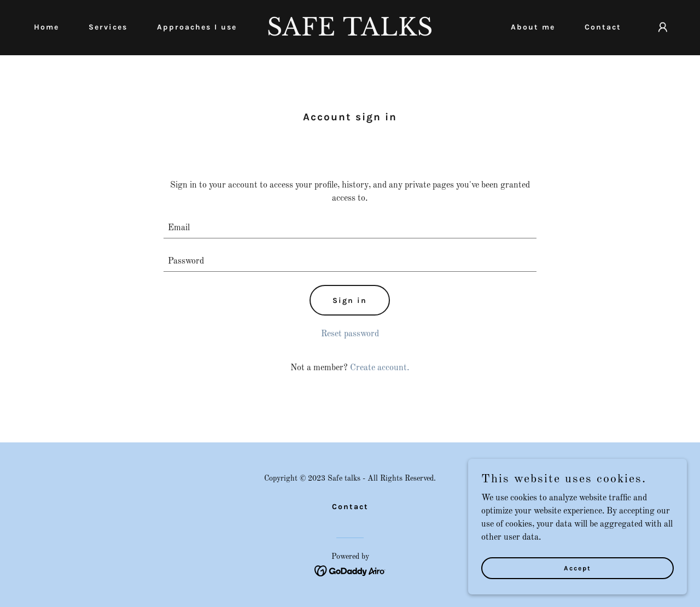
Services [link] (108, 27)
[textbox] (350, 228)
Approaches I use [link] (197, 27)
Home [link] (46, 27)
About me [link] (533, 27)
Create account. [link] (380, 368)
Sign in (350, 300)
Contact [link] (603, 27)
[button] (663, 27)
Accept (577, 568)
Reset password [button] (350, 334)
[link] (350, 33)
